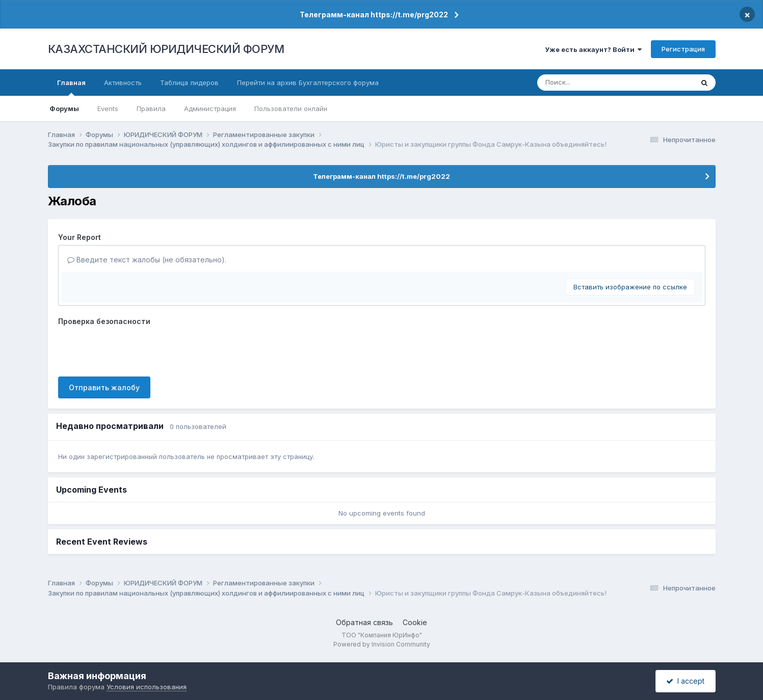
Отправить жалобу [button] (104, 387)
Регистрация (683, 49)
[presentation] (136, 349)
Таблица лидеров (189, 83)
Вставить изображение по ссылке (630, 287)
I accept (685, 681)
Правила (151, 109)
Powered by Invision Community (382, 644)
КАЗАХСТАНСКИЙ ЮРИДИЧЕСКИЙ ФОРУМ (166, 49)
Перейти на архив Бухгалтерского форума (308, 83)
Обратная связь (364, 622)
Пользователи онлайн (291, 109)
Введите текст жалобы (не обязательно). (147, 260)
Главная (71, 87)
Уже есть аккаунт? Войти (593, 49)
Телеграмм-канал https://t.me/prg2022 (374, 15)
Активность (123, 83)
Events (108, 109)
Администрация (210, 109)
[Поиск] (597, 83)
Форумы (64, 109)
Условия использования (147, 687)
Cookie (415, 622)
